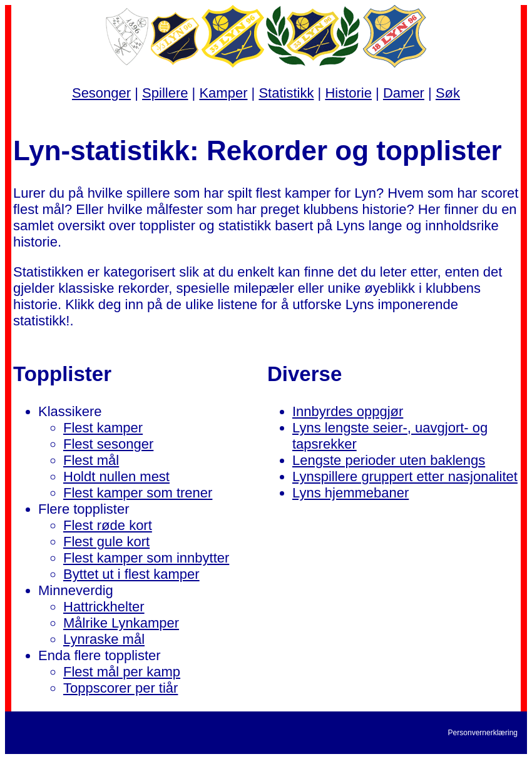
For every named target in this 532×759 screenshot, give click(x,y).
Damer (404, 93)
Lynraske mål (104, 639)
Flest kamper (103, 428)
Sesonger (101, 93)
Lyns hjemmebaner (350, 493)
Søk (448, 93)
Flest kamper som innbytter (146, 558)
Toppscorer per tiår (120, 688)
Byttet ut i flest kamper (131, 574)
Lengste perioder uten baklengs (389, 460)
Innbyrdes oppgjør (348, 411)
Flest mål (91, 460)
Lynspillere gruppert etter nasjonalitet (405, 476)
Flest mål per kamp (122, 672)
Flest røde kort (108, 525)
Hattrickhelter (104, 607)
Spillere (165, 93)
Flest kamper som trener (138, 493)
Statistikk (286, 93)
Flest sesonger (108, 444)
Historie (348, 93)
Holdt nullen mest (116, 476)
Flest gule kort (106, 542)
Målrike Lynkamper (121, 623)
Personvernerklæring (483, 733)
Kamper (223, 93)
